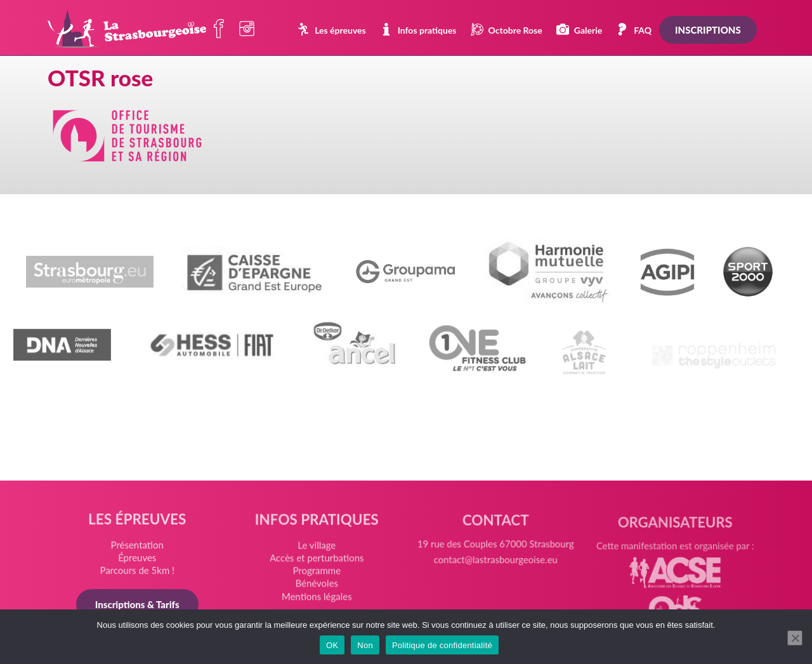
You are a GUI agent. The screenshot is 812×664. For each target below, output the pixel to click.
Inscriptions (708, 30)
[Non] (795, 638)
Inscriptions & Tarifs (139, 606)
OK (332, 645)
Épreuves (139, 559)
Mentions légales (317, 598)
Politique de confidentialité (442, 645)
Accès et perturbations (317, 561)
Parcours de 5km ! (139, 572)
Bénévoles (317, 586)
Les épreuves (331, 29)
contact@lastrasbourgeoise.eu (495, 567)
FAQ (634, 29)
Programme (317, 574)
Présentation (139, 547)
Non (365, 645)
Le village (317, 549)
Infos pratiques (418, 29)
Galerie (579, 29)
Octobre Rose (507, 29)
